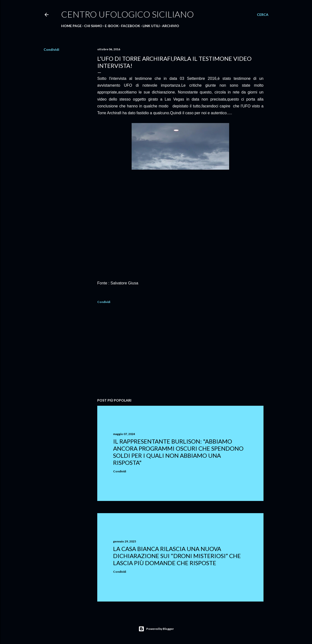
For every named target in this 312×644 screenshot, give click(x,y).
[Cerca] (263, 15)
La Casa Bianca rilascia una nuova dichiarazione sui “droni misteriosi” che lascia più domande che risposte (177, 556)
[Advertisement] (180, 352)
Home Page (71, 26)
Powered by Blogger (156, 629)
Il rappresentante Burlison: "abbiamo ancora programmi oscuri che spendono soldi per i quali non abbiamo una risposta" (178, 452)
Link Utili (151, 26)
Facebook (131, 26)
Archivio (171, 26)
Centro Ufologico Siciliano (127, 14)
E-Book (112, 26)
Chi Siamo (93, 26)
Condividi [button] (51, 49)
